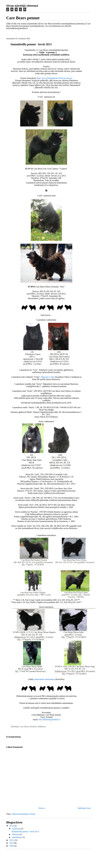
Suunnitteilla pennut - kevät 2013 (25, 832)
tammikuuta (17, 837)
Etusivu (42, 808)
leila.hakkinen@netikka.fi (49, 719)
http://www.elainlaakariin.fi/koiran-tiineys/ (55, 78)
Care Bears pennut (23, 18)
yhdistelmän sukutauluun (44, 679)
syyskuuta (16, 829)
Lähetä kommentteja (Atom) (23, 814)
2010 (12, 843)
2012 (12, 826)
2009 (12, 846)
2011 (12, 840)
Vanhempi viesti (84, 808)
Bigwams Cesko (48, 377)
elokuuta (16, 834)
